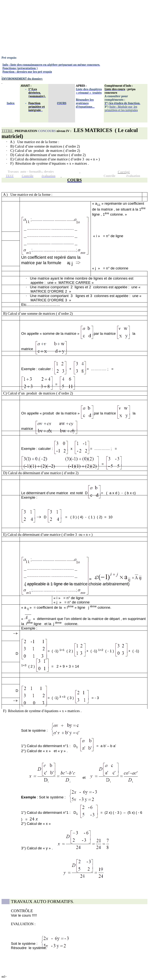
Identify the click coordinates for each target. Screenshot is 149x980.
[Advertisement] (74, 29)
